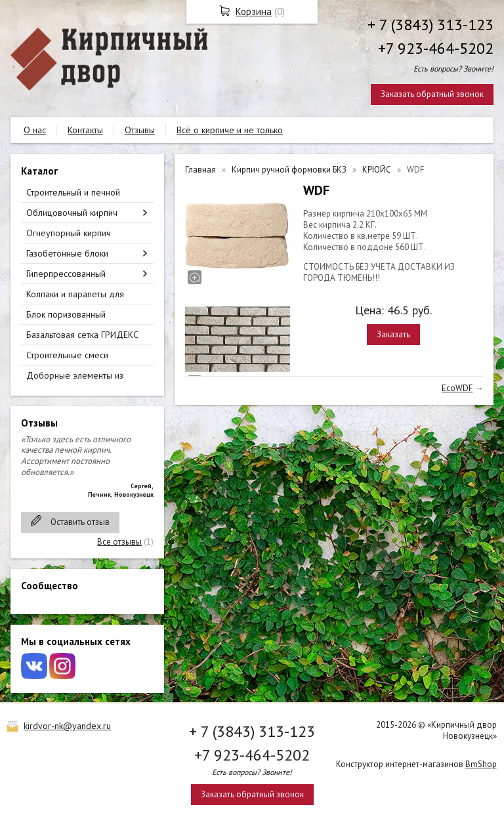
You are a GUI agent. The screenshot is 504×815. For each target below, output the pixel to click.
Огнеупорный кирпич (69, 233)
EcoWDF (457, 388)
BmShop (481, 764)
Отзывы (140, 130)
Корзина (254, 11)
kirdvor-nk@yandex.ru (67, 726)
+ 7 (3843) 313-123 (430, 25)
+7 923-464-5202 (436, 48)
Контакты (85, 130)
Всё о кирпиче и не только (230, 130)
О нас (35, 130)
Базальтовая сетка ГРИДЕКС (82, 335)
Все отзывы (119, 542)
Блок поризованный (66, 314)
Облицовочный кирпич (72, 213)
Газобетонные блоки (67, 253)
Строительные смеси (67, 355)
